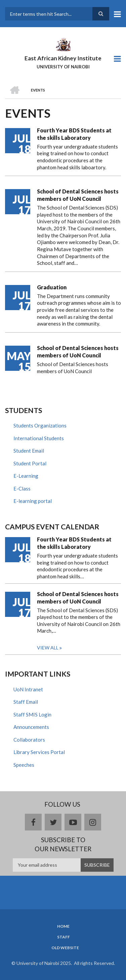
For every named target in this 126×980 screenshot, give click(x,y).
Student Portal (30, 463)
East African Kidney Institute (63, 58)
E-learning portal (33, 501)
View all (48, 648)
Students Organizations (40, 425)
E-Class (22, 488)
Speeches (24, 765)
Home (63, 926)
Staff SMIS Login (32, 714)
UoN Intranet (28, 689)
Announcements (31, 727)
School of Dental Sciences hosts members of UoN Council (78, 195)
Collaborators (29, 740)
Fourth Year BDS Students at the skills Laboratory (74, 134)
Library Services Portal (39, 752)
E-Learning (26, 476)
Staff (64, 937)
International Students (39, 438)
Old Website (65, 948)
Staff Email (26, 702)
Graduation (52, 287)
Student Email (29, 451)
